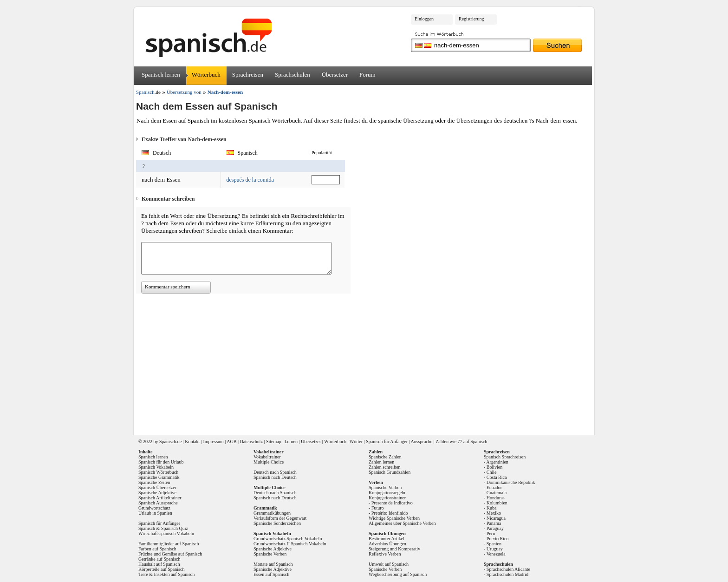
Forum (367, 75)
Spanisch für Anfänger (387, 441)
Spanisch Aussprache (158, 503)
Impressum (213, 441)
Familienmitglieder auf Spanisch (169, 544)
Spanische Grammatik (159, 477)
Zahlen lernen (381, 462)
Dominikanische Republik (511, 482)
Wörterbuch (206, 75)
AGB (231, 441)
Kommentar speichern (167, 287)
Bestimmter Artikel (387, 539)
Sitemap (274, 441)
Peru (491, 533)
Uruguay (495, 549)
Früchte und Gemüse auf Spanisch (170, 554)
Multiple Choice (269, 462)
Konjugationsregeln (387, 493)
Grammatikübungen (272, 513)
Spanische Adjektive (157, 493)
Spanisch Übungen (387, 533)
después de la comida (250, 180)
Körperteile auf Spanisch (161, 569)
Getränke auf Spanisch (159, 559)
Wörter (356, 441)
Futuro (378, 508)
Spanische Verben (270, 554)
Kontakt (192, 441)
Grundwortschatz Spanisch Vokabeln (288, 539)
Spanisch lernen (161, 75)
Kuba (492, 508)
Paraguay (495, 528)
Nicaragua (496, 518)
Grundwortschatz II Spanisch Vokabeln (290, 544)
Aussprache (422, 441)
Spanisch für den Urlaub (161, 462)
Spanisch (168, 441)
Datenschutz (251, 441)
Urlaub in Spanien (155, 513)
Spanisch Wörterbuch (158, 472)
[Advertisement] (367, 361)
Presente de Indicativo (392, 503)
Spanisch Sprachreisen (505, 457)
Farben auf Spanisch (157, 549)
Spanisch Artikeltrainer (160, 498)
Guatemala (497, 493)
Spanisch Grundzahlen (390, 472)
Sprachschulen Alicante (508, 569)
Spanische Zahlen (385, 457)
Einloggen (424, 19)
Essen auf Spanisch (271, 574)
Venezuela (496, 554)
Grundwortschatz (154, 508)
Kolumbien (497, 503)
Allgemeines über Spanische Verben (402, 523)
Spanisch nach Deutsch (275, 477)
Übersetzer (335, 75)
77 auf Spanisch (472, 441)
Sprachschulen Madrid (507, 574)
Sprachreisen (248, 75)
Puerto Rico (498, 539)
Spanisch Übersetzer (157, 487)
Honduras (496, 498)
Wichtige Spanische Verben (394, 518)
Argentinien (497, 462)
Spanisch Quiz (175, 528)
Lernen (291, 441)
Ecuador (494, 487)
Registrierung (471, 19)
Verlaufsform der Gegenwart (280, 518)
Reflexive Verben (385, 554)
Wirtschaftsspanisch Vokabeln (166, 533)
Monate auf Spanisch (273, 564)
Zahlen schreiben (385, 467)
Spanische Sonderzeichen (277, 523)
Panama (494, 523)
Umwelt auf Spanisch (389, 564)
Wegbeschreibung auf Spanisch (398, 574)
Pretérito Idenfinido (390, 513)
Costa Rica (497, 477)
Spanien (494, 544)
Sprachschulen (292, 75)
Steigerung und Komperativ (394, 549)
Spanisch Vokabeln (156, 467)
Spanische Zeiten (154, 482)
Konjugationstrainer (387, 498)
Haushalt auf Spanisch (159, 564)
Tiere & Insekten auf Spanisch (166, 574)
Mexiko (494, 513)
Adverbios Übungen (387, 544)
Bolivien (494, 467)
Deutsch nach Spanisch (275, 472)
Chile (492, 472)
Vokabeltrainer (267, 457)
